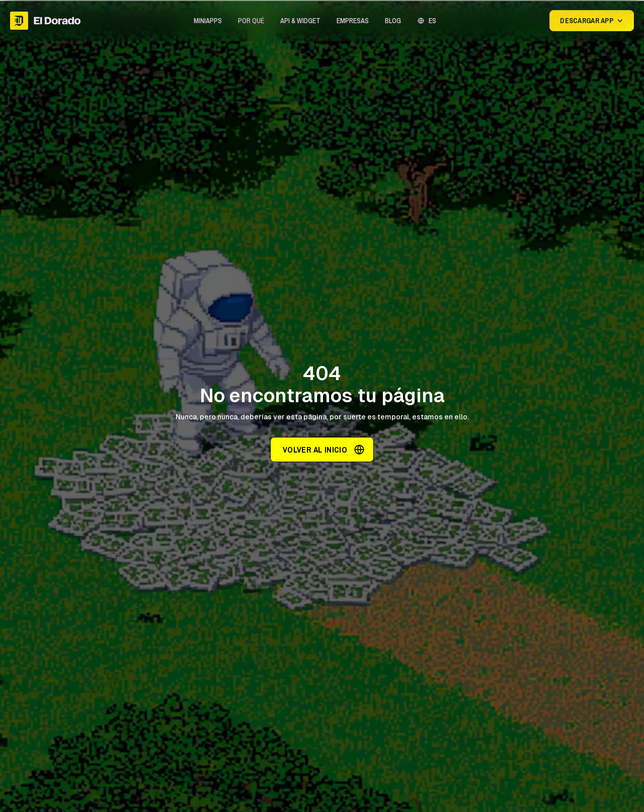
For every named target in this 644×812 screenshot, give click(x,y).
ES (432, 21)
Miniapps (208, 21)
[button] (208, 21)
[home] (45, 21)
